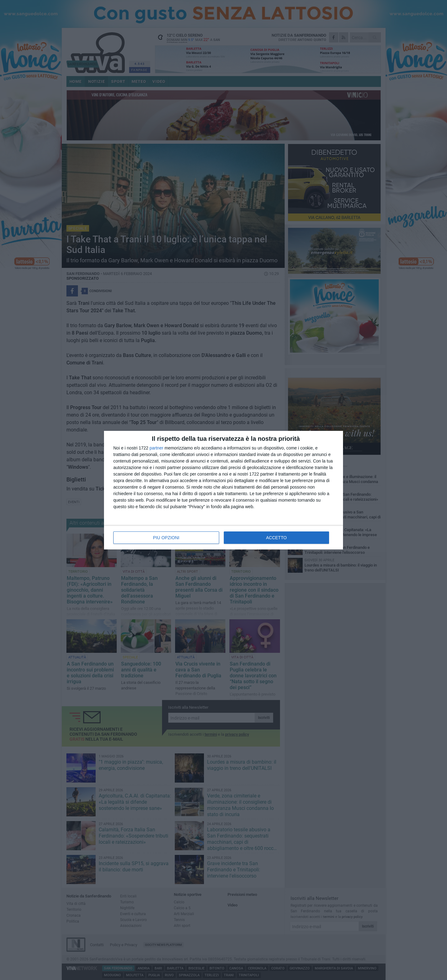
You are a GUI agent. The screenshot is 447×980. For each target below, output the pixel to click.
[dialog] (223, 490)
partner (156, 448)
